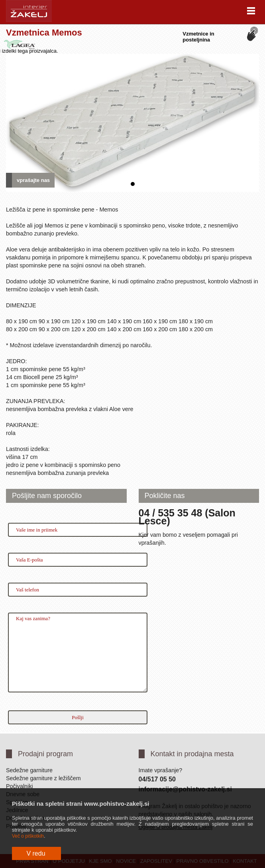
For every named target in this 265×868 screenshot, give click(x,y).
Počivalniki (20, 786)
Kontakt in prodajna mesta (192, 754)
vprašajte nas (33, 180)
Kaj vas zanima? (78, 652)
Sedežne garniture (29, 770)
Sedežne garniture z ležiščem (43, 778)
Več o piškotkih (28, 836)
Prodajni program (45, 754)
